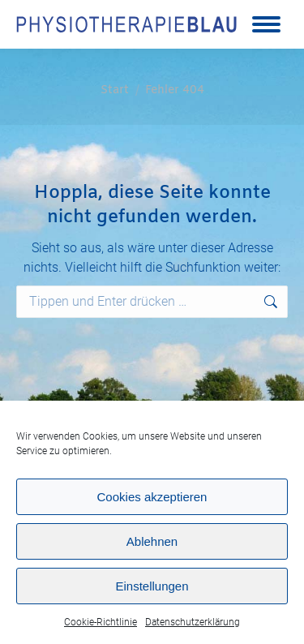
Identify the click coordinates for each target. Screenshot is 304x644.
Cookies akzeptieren (152, 497)
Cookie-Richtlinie (101, 622)
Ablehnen (152, 541)
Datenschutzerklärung (193, 622)
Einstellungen (152, 586)
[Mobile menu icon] (266, 24)
